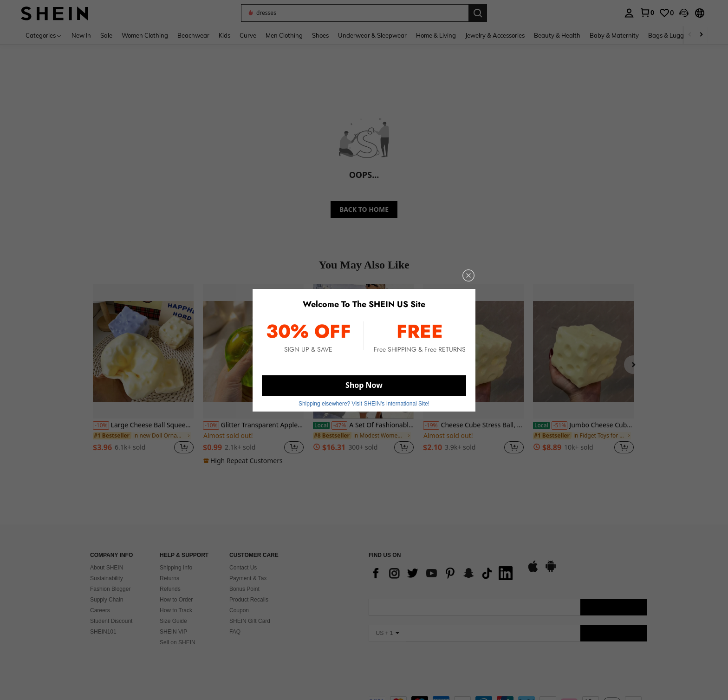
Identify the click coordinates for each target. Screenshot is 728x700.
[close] (468, 275)
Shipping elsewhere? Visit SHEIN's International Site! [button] (364, 404)
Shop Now (364, 385)
